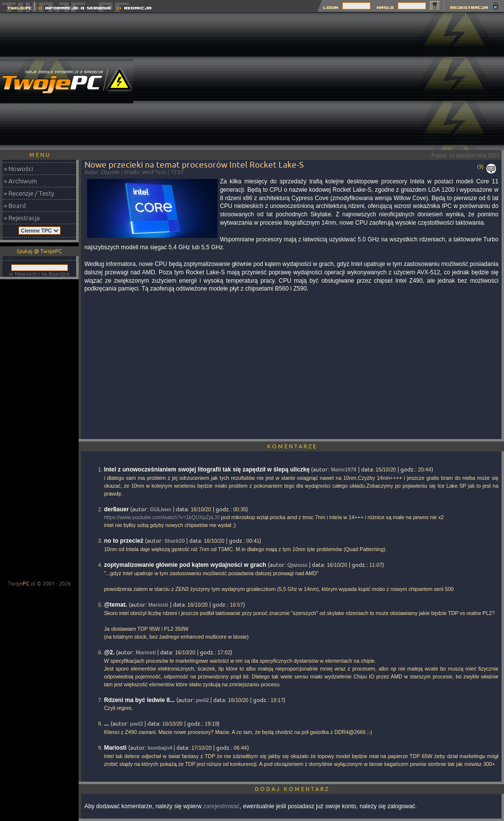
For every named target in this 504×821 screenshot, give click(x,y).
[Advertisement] (326, 81)
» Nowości (18, 169)
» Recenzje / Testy (29, 193)
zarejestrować (222, 806)
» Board (15, 205)
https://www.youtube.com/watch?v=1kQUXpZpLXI (162, 517)
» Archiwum (20, 181)
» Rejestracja (22, 218)
